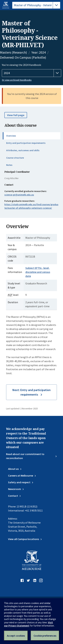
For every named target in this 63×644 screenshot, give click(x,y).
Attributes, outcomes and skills (23, 150)
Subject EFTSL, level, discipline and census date (38, 272)
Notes (9, 165)
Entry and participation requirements (26, 143)
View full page (16, 115)
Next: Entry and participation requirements (32, 392)
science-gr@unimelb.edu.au (19, 195)
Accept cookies (16, 636)
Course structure (15, 158)
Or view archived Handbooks (17, 80)
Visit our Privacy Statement (28, 624)
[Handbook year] (32, 73)
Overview (11, 136)
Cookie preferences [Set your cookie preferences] (45, 636)
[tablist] (36, 5)
